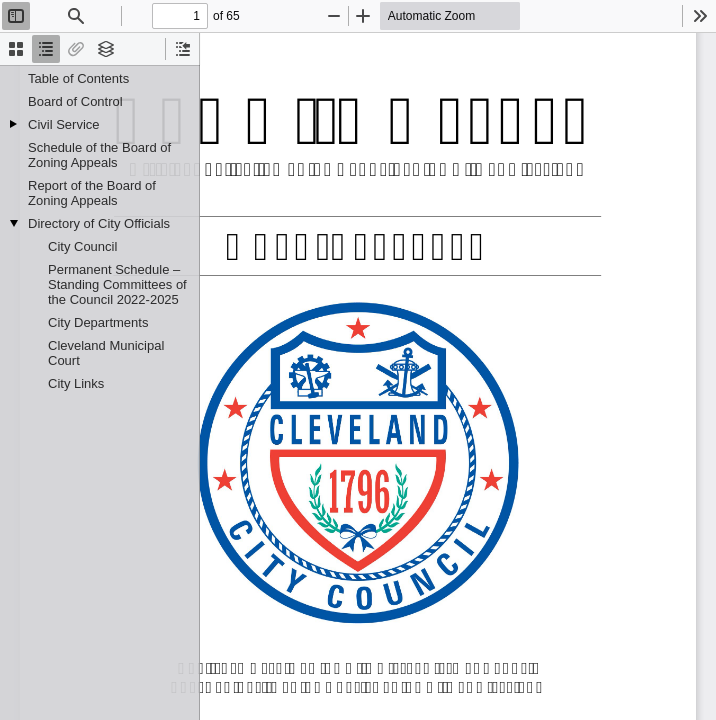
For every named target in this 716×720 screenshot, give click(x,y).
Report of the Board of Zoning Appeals (92, 193)
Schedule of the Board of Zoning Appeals (99, 155)
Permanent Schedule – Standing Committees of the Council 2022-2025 (117, 284)
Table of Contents (78, 78)
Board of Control (75, 101)
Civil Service (64, 124)
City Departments (98, 322)
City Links (76, 383)
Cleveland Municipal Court (106, 353)
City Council (82, 246)
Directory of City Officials (99, 223)
